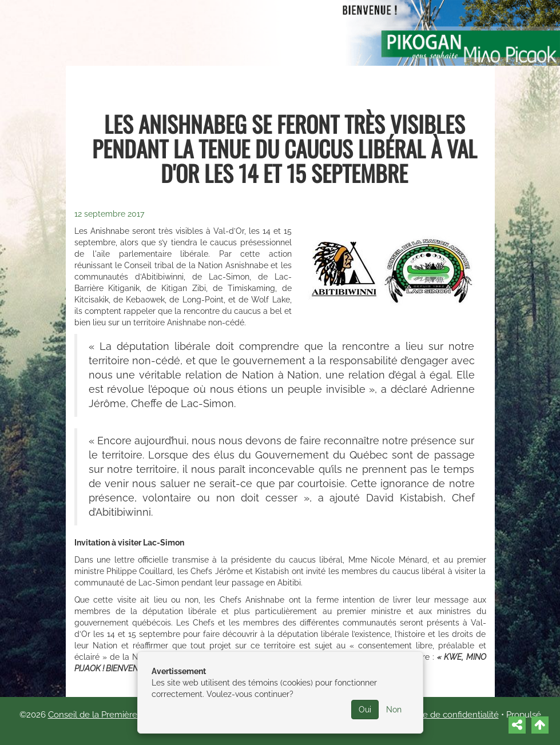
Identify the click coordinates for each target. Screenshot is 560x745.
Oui (365, 710)
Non (394, 710)
